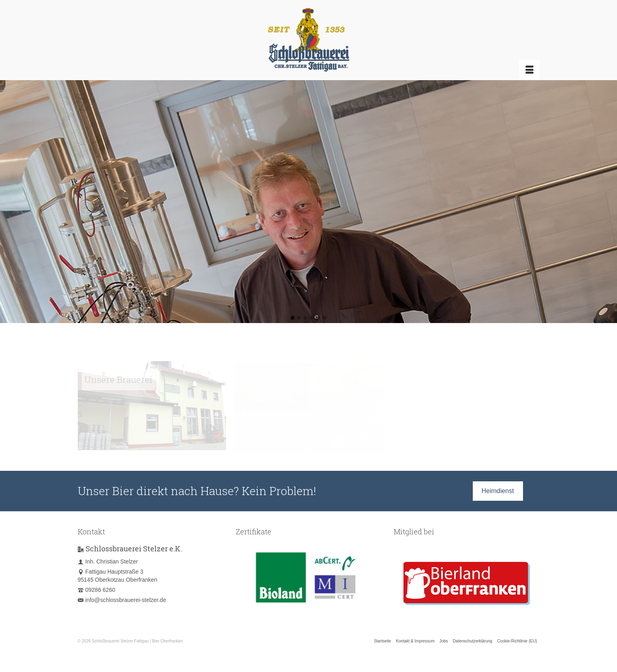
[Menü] (529, 70)
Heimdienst (498, 491)
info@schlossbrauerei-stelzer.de (122, 600)
